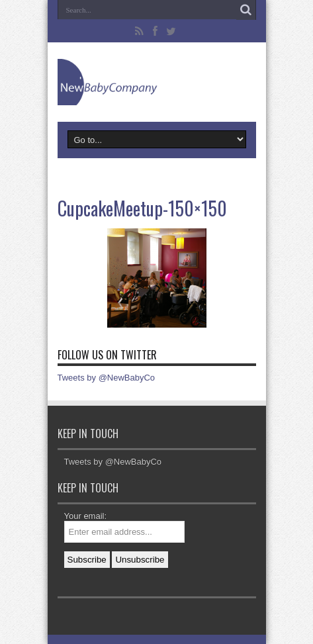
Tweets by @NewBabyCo (107, 378)
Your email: (86, 516)
